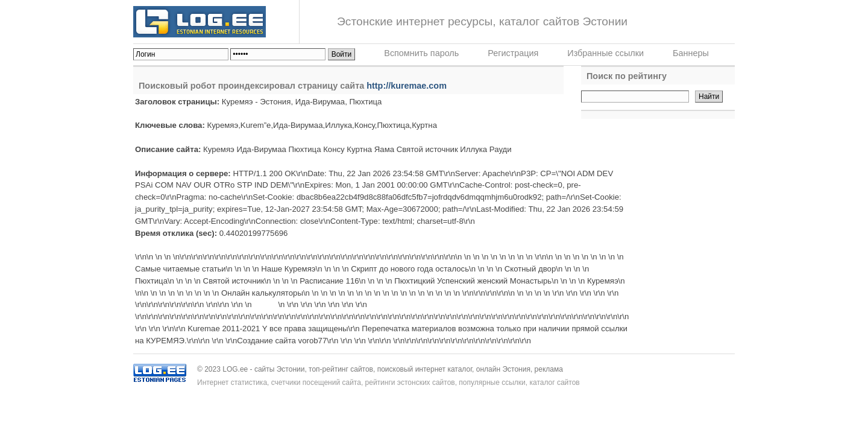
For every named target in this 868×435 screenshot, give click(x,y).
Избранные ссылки (605, 53)
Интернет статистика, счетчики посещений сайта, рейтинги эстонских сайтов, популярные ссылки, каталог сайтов (388, 383)
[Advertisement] (656, 199)
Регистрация (513, 53)
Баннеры (691, 53)
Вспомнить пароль (421, 53)
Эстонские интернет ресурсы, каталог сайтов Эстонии (482, 21)
